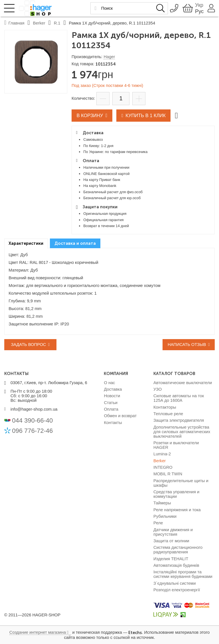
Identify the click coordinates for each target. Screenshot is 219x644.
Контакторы (165, 407)
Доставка (113, 389)
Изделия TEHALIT (171, 559)
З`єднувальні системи (175, 583)
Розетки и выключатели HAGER (176, 445)
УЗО (158, 389)
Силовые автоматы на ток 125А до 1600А (179, 398)
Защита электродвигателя (179, 420)
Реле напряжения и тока (177, 510)
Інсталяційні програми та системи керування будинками (183, 574)
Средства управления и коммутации (176, 494)
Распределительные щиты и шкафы (181, 483)
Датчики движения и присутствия (173, 532)
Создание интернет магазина (38, 632)
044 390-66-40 (32, 420)
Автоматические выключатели (183, 383)
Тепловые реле (168, 414)
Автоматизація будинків (176, 565)
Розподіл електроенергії (177, 590)
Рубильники (165, 516)
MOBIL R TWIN (168, 474)
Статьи (111, 403)
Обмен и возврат (120, 416)
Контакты (113, 423)
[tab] (26, 243)
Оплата (111, 409)
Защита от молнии (171, 541)
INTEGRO (163, 467)
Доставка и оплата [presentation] (75, 243)
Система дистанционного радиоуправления (178, 550)
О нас (109, 383)
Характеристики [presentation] (26, 243)
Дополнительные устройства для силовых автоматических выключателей (182, 432)
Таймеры (162, 503)
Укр (198, 5)
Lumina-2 (162, 454)
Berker (160, 461)
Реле (158, 523)
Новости (112, 396)
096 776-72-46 (32, 431)
